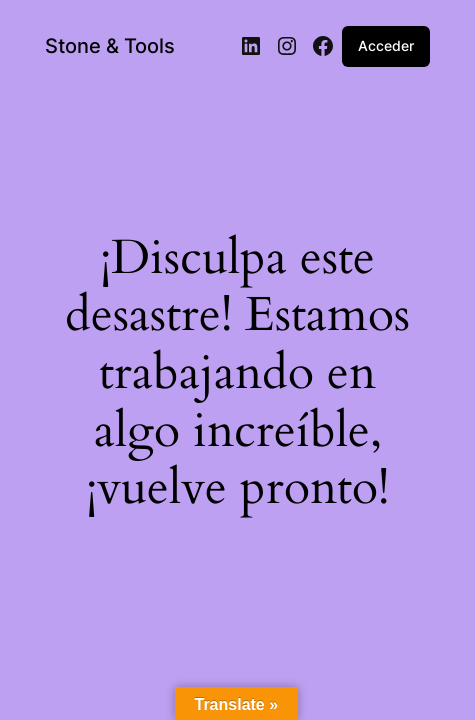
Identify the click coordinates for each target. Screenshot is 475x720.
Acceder (386, 45)
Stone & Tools (110, 46)
